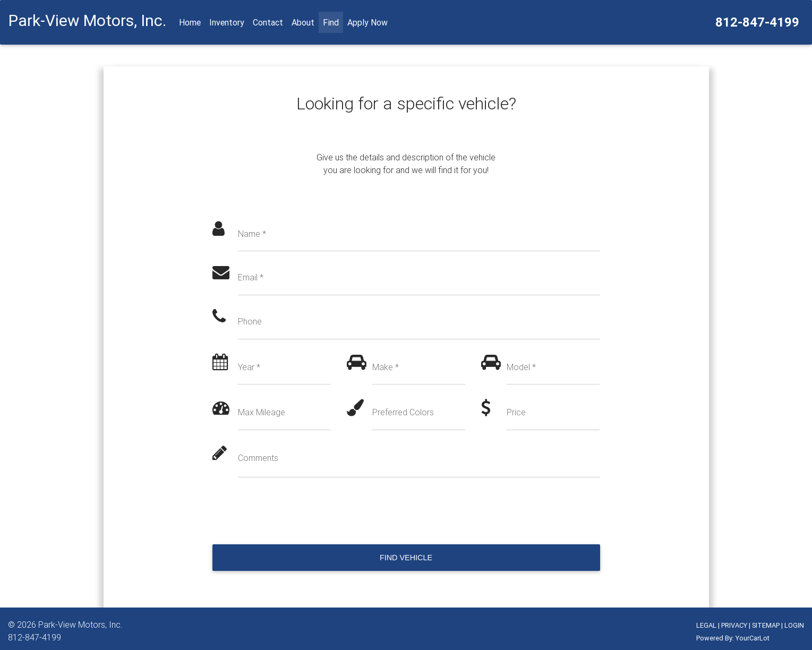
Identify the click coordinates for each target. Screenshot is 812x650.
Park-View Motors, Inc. (80, 625)
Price (516, 412)
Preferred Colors (403, 412)
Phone (250, 321)
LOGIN (794, 625)
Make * (386, 367)
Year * (249, 367)
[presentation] (293, 511)
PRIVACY (734, 625)
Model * (521, 367)
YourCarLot (753, 638)
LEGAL (706, 625)
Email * (251, 277)
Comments (258, 458)
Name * (252, 234)
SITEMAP (766, 625)
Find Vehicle (406, 558)
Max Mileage (262, 412)
